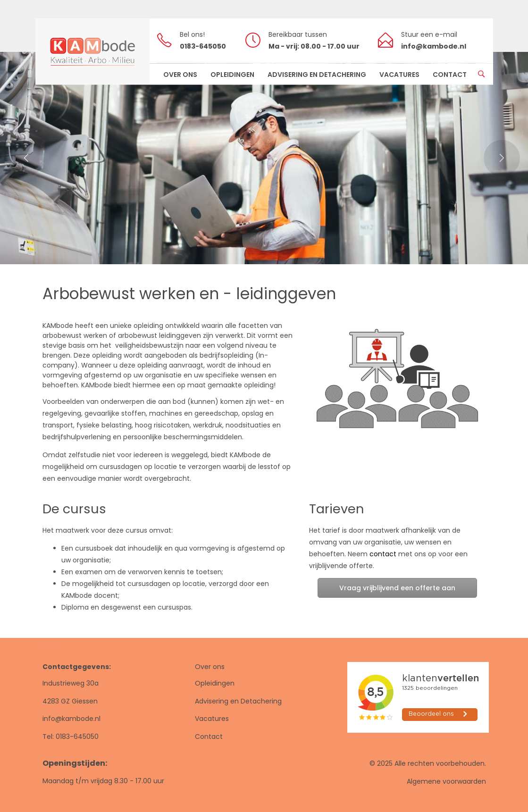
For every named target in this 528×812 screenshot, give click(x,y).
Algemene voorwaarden (446, 781)
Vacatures (212, 719)
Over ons (210, 667)
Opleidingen (215, 683)
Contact (209, 737)
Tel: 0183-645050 (71, 737)
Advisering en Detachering (238, 701)
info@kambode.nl (71, 719)
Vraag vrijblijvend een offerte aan (397, 588)
